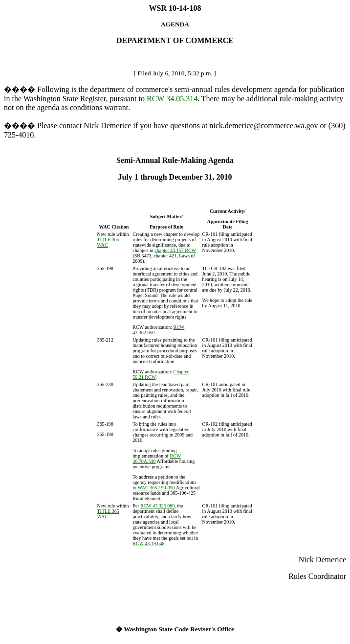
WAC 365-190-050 (156, 488)
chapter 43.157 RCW (175, 250)
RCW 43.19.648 (148, 543)
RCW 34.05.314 (172, 99)
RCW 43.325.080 (157, 506)
